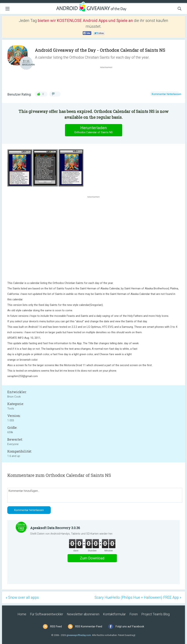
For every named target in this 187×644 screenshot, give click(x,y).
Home (22, 614)
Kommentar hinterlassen (167, 94)
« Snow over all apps (22, 597)
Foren (134, 614)
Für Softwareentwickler (47, 614)
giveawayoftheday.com (79, 635)
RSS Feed (56, 626)
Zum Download (92, 558)
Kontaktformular (114, 614)
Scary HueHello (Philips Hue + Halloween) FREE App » (138, 597)
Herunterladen (93, 130)
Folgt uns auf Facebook (130, 626)
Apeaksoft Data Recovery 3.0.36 (55, 528)
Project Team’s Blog (155, 614)
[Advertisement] (108, 78)
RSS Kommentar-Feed (89, 626)
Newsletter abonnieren (83, 614)
